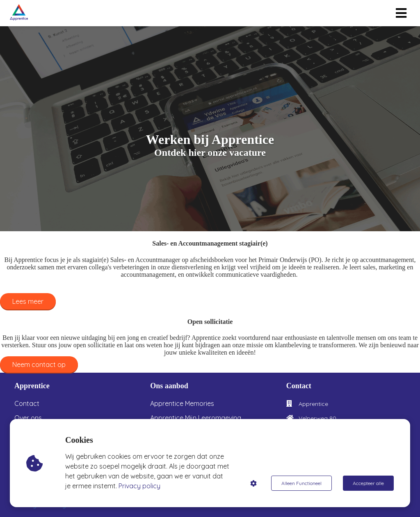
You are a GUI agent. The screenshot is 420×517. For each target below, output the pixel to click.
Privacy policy (139, 486)
